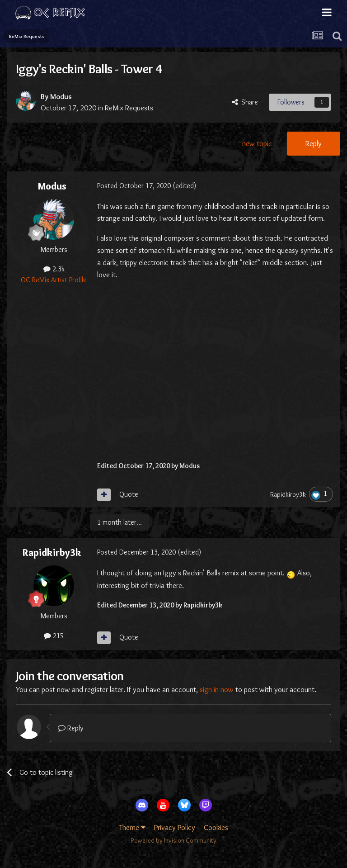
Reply (314, 143)
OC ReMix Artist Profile (54, 280)
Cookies (216, 827)
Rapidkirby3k (288, 494)
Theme (132, 827)
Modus (61, 96)
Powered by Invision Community (173, 840)
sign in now (217, 689)
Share (245, 102)
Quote (129, 494)
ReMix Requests (129, 108)
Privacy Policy (175, 827)
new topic (257, 143)
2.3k (54, 269)
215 (54, 636)
